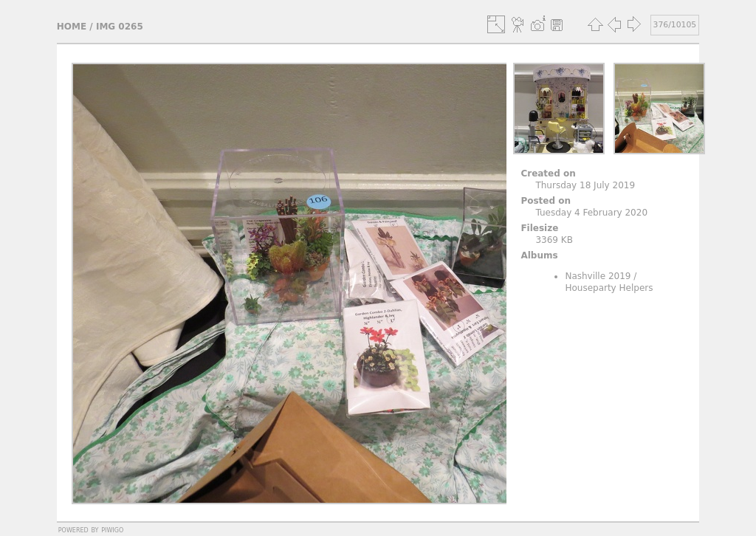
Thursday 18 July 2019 (585, 185)
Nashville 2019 (598, 276)
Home (72, 27)
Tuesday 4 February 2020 (591, 213)
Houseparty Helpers (609, 288)
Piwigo (112, 529)
